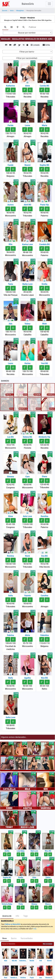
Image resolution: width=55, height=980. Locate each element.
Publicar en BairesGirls (13, 924)
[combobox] (28, 33)
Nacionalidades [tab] (27, 938)
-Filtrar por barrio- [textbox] (27, 52)
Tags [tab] (25, 916)
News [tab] (5, 938)
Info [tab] (17, 916)
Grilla (46, 45)
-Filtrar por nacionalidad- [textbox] (27, 58)
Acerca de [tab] (7, 916)
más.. (35, 929)
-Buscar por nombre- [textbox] (27, 33)
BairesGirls (28, 4)
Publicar (32, 27)
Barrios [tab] (14, 938)
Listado (35, 45)
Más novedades (48, 944)
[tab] (5, 27)
